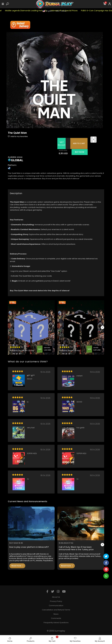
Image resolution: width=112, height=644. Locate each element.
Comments (56, 618)
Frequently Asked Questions (56, 623)
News (56, 614)
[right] (103, 327)
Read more (17, 566)
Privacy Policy (56, 601)
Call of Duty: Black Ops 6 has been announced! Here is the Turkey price (76, 548)
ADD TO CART (79, 143)
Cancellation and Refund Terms (56, 610)
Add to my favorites (18, 136)
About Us (56, 597)
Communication (56, 606)
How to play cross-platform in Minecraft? (29, 547)
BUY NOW (80, 152)
